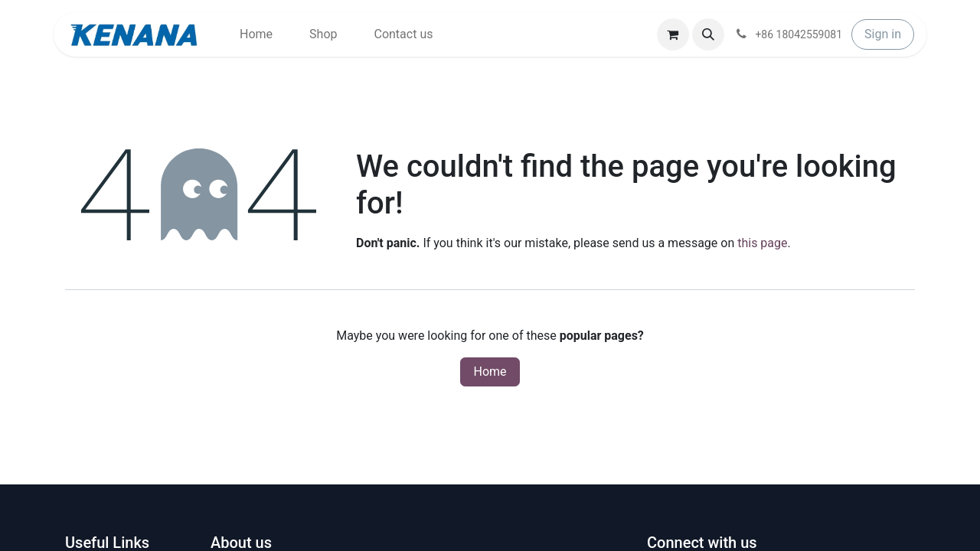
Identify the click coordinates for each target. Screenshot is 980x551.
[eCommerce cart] (673, 34)
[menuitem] (256, 34)
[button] (708, 34)
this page (762, 243)
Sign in (883, 34)
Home (490, 372)
